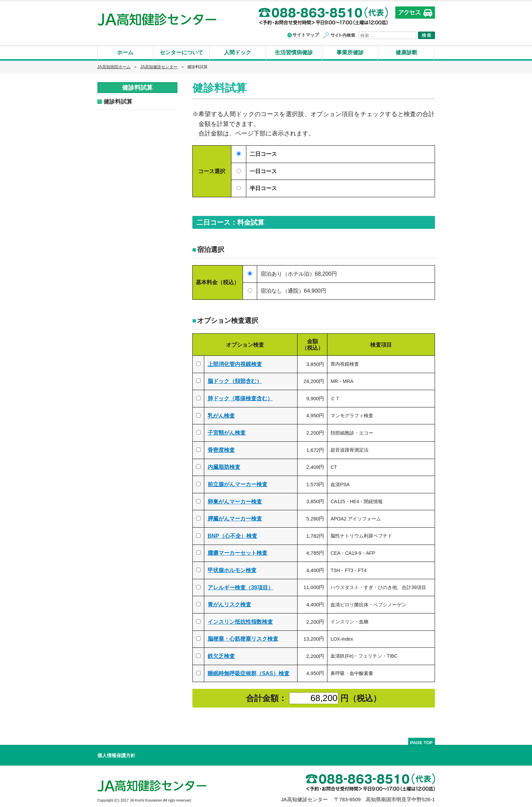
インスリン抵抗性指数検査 (240, 620)
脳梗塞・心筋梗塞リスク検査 (243, 637)
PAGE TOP (421, 741)
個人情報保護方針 (116, 754)
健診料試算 (118, 102)
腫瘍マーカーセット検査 (237, 552)
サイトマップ (306, 35)
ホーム (125, 52)
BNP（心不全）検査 (232, 535)
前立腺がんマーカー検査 (237, 483)
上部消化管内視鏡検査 (235, 363)
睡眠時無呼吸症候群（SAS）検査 (249, 672)
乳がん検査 (221, 414)
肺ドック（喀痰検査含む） (240, 397)
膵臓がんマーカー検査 (235, 517)
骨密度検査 (221, 449)
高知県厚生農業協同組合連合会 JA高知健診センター (157, 20)
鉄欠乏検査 (221, 655)
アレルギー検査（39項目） (241, 586)
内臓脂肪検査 (224, 466)
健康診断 (406, 52)
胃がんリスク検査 (229, 603)
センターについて (182, 52)
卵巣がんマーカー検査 (235, 500)
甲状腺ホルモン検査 (232, 569)
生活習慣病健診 (294, 52)
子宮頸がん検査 (227, 431)
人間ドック (237, 52)
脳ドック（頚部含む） (235, 380)
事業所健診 (350, 52)
